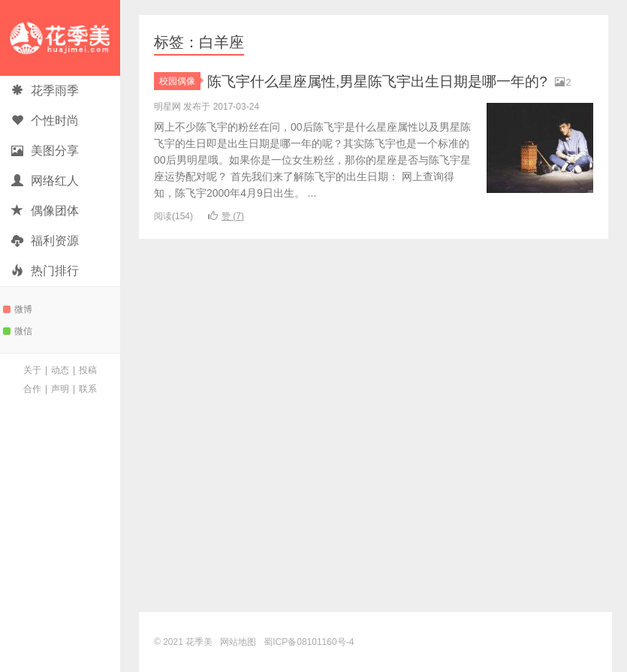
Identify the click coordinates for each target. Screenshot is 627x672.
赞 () (226, 236)
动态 (60, 370)
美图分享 (45, 151)
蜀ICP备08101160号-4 (309, 642)
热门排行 (45, 271)
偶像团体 (45, 211)
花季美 (60, 38)
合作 (32, 389)
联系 (88, 389)
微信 (18, 331)
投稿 (88, 370)
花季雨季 (45, 90)
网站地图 (238, 642)
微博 (18, 309)
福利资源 (45, 241)
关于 (32, 370)
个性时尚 (45, 121)
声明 (60, 389)
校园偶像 (180, 81)
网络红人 (45, 181)
